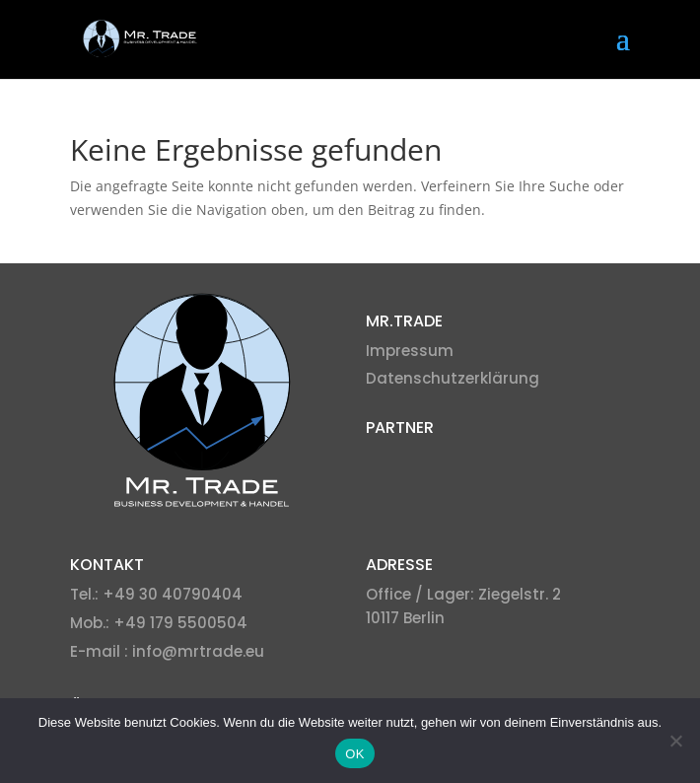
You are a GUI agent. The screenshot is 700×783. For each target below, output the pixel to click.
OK (354, 754)
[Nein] (675, 741)
